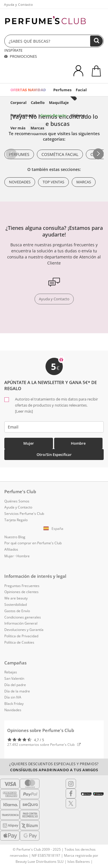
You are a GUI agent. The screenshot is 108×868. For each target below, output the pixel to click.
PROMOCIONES (21, 56)
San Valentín (14, 678)
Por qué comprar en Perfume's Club (33, 543)
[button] (98, 154)
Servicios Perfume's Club (24, 514)
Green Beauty (53, 115)
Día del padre (15, 685)
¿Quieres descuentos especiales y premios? (54, 767)
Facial (81, 90)
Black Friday (14, 704)
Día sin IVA (13, 697)
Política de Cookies (19, 642)
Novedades (20, 182)
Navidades (13, 710)
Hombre (78, 443)
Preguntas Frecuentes (22, 586)
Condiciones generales (23, 617)
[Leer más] (24, 411)
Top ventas (53, 182)
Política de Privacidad (21, 636)
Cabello (38, 103)
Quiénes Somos (17, 501)
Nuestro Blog (15, 537)
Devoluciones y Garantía (24, 630)
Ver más (18, 128)
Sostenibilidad (16, 605)
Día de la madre (17, 691)
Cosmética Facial (60, 154)
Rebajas (11, 672)
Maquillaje (59, 103)
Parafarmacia (23, 115)
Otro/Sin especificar (54, 455)
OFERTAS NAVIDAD (28, 90)
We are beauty (16, 598)
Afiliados (11, 549)
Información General (21, 623)
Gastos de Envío (17, 611)
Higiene (78, 115)
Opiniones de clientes (21, 592)
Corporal (18, 103)
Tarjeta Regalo (16, 520)
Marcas (37, 128)
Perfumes (62, 90)
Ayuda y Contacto (18, 4)
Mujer (29, 443)
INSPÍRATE (13, 50)
